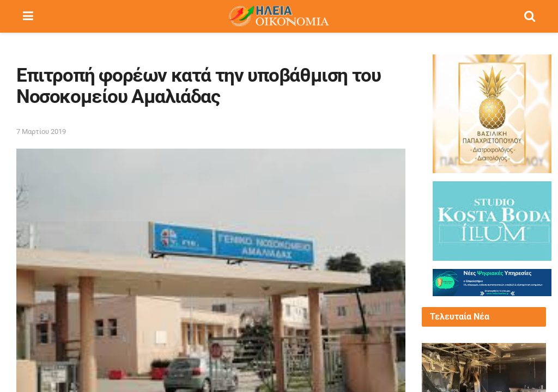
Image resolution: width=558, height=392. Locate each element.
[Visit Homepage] (278, 16)
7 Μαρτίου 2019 (41, 131)
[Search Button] (530, 16)
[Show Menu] (28, 16)
